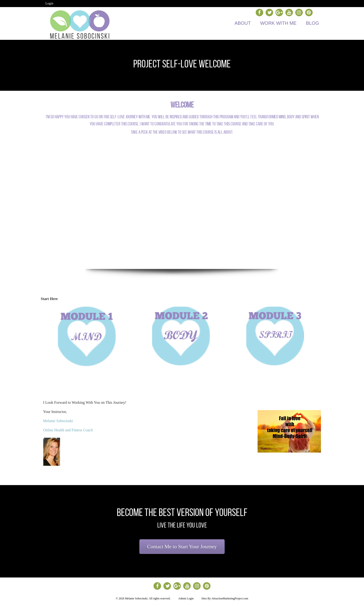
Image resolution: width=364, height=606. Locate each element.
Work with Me (278, 23)
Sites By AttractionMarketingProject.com (225, 598)
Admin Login (186, 598)
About (243, 23)
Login (49, 3)
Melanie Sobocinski (58, 421)
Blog (312, 23)
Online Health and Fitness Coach (68, 430)
